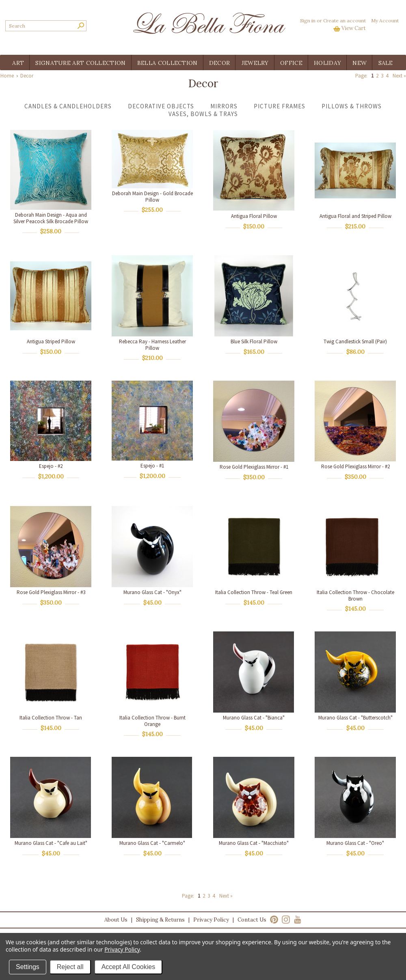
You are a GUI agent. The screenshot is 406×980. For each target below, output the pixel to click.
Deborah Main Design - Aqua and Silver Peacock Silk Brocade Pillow (51, 218)
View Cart (354, 28)
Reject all (70, 967)
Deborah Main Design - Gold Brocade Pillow (152, 197)
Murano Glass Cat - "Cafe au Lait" (51, 843)
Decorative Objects (161, 106)
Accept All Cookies (128, 967)
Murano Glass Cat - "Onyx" (152, 592)
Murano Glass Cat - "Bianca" (254, 718)
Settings (28, 967)
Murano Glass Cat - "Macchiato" (254, 843)
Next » (399, 76)
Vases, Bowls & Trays (203, 114)
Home (7, 76)
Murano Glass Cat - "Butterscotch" (355, 718)
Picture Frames (280, 106)
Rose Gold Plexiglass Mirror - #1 (254, 467)
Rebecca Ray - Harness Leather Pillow (152, 345)
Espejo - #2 (51, 466)
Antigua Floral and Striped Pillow (355, 216)
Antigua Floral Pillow (254, 216)
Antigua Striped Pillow (51, 341)
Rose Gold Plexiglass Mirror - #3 (51, 592)
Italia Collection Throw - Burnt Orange (152, 721)
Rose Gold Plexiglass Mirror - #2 (355, 466)
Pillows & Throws (352, 106)
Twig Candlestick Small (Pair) (355, 341)
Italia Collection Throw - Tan (51, 718)
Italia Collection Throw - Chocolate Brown (355, 596)
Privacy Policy (211, 920)
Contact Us (252, 920)
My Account (385, 20)
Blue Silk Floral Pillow (254, 341)
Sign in (308, 20)
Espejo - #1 (152, 466)
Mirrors (224, 106)
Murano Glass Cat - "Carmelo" (152, 843)
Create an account (344, 20)
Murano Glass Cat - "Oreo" (355, 843)
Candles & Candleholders (68, 106)
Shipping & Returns (160, 920)
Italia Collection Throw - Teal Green (254, 592)
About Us (116, 920)
